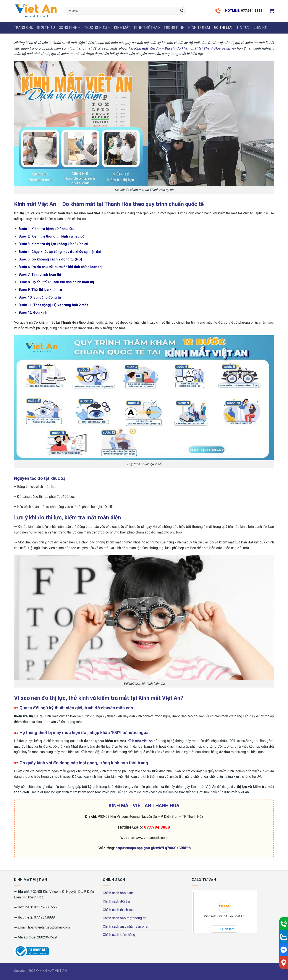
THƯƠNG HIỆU (97, 28)
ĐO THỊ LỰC (223, 28)
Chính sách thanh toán (119, 910)
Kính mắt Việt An (140, 741)
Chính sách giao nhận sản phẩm (127, 926)
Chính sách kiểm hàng (119, 935)
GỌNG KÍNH (69, 28)
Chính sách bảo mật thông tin (125, 918)
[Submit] (182, 11)
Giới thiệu (46, 28)
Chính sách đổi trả (116, 901)
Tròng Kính (174, 28)
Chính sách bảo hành (118, 893)
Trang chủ (24, 28)
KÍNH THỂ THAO (147, 28)
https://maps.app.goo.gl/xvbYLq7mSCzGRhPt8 (153, 848)
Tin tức (243, 28)
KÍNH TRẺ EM (199, 28)
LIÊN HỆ (260, 28)
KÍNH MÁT (122, 28)
